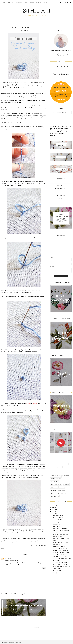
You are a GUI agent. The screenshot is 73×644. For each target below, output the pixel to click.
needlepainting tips (60, 192)
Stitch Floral (36, 11)
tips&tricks (61, 490)
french (28, 403)
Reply (44, 568)
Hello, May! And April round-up (62, 567)
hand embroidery (9, 549)
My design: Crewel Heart (60, 562)
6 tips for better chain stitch (61, 552)
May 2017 (56, 526)
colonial (35, 403)
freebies (60, 185)
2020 (53, 507)
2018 (53, 511)
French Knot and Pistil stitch (61, 564)
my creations (66, 476)
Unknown (8, 558)
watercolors (62, 493)
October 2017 (57, 520)
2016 (53, 573)
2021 (53, 505)
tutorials (60, 202)
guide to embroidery (60, 189)
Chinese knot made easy (60, 546)
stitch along (54, 487)
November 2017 (58, 518)
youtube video (55, 496)
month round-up (55, 476)
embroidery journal (60, 182)
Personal (53, 464)
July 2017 (56, 522)
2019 (53, 509)
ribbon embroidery (56, 484)
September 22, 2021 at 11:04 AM (11, 560)
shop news (60, 195)
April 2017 (56, 569)
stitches (17, 549)
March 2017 (56, 571)
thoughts (54, 490)
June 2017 (56, 524)
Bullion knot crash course (60, 528)
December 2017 (58, 516)
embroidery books (63, 464)
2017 (53, 513)
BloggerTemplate (18, 642)
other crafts (54, 482)
